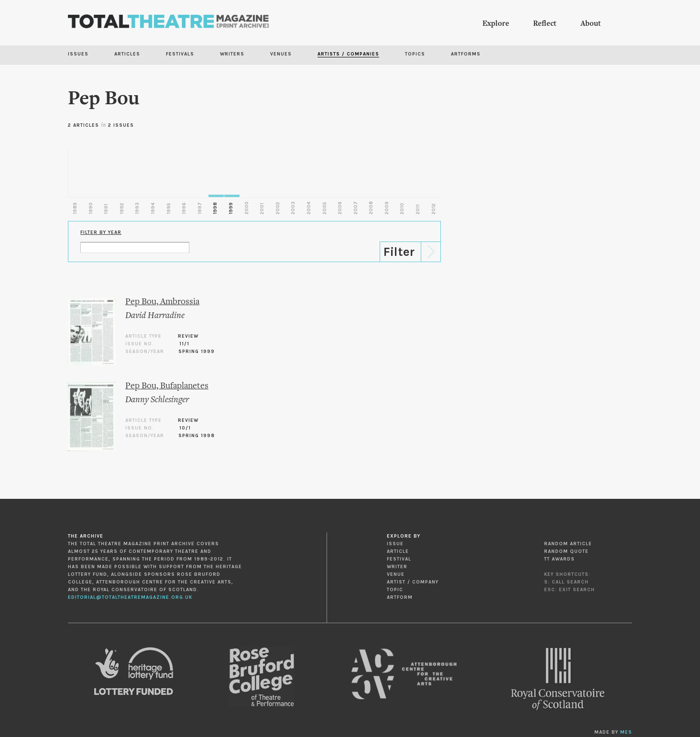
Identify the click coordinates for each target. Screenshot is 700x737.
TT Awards (559, 559)
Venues (281, 54)
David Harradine (155, 316)
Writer (397, 567)
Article (398, 551)
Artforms (466, 54)
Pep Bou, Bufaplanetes (167, 386)
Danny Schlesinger (157, 400)
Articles (127, 54)
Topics (415, 54)
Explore (496, 24)
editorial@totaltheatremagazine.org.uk (130, 597)
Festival (399, 559)
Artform (400, 597)
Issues (78, 54)
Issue (395, 544)
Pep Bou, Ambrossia (162, 302)
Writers (232, 54)
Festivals (180, 54)
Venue (396, 574)
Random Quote (566, 551)
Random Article (568, 544)
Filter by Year (101, 232)
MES (626, 732)
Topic (395, 590)
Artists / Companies (348, 54)
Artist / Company (413, 582)
